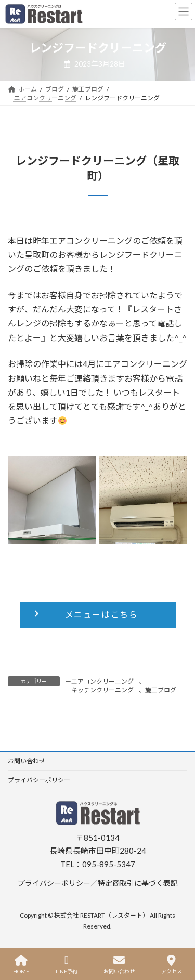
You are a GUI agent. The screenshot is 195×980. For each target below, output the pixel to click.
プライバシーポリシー (39, 780)
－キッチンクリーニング (99, 690)
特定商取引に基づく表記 (138, 883)
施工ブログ (161, 690)
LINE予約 (67, 964)
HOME (21, 964)
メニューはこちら (102, 614)
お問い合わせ (27, 761)
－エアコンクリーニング (99, 681)
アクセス (172, 964)
